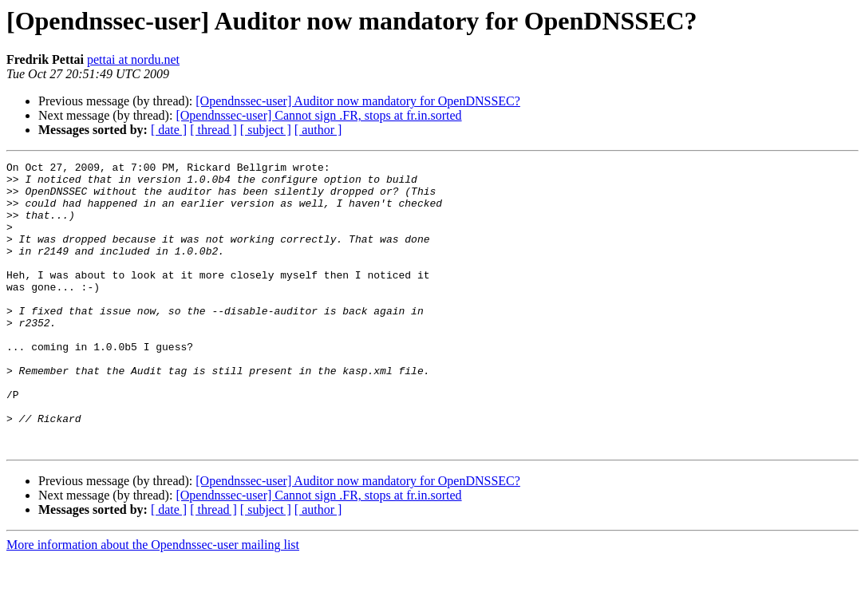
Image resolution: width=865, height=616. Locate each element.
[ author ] (318, 130)
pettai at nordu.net (133, 59)
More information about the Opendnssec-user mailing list (153, 602)
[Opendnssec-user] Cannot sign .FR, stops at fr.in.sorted (318, 115)
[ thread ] (213, 130)
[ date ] (169, 130)
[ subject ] (266, 130)
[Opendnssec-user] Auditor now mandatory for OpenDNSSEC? (358, 101)
